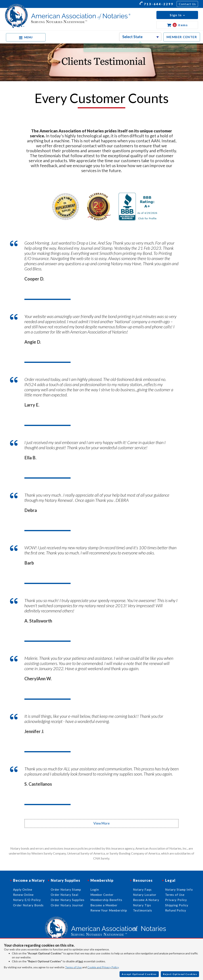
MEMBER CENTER (182, 37)
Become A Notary (146, 900)
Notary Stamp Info (179, 889)
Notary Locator (145, 895)
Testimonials (143, 910)
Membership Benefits (106, 900)
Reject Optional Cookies (180, 974)
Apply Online (23, 889)
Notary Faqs (142, 889)
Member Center (102, 895)
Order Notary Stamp (66, 889)
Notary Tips (142, 905)
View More (101, 823)
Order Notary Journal (67, 905)
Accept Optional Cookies (139, 974)
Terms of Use (73, 967)
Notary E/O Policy (27, 900)
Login (95, 889)
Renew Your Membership (109, 910)
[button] (177, 15)
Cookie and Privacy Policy (103, 967)
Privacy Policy (176, 900)
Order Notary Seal (65, 895)
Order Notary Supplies (68, 900)
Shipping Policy (177, 905)
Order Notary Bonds (28, 905)
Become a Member (104, 905)
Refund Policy (176, 910)
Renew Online (23, 895)
